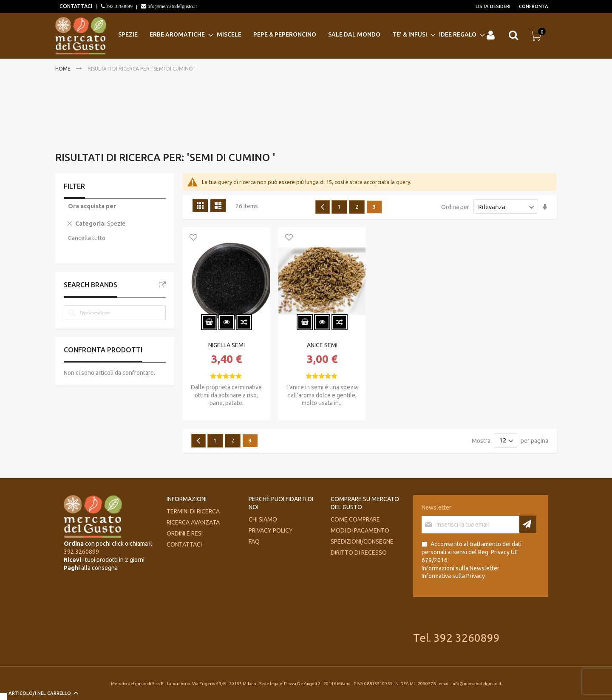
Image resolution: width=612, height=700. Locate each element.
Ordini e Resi (185, 533)
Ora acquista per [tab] (92, 206)
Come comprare (355, 519)
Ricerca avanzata (193, 522)
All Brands (162, 285)
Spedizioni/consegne (362, 541)
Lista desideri (493, 6)
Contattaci (184, 544)
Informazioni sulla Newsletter (460, 568)
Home (64, 69)
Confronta (534, 6)
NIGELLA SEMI (227, 345)
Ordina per (455, 207)
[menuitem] (130, 35)
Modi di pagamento (360, 530)
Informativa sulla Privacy (453, 576)
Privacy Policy (271, 530)
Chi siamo (263, 519)
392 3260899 (119, 6)
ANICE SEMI (322, 345)
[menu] (300, 35)
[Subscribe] (528, 524)
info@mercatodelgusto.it (171, 6)
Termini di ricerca (193, 511)
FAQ (254, 541)
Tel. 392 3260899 (456, 638)
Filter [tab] (74, 186)
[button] (193, 238)
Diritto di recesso (359, 553)
